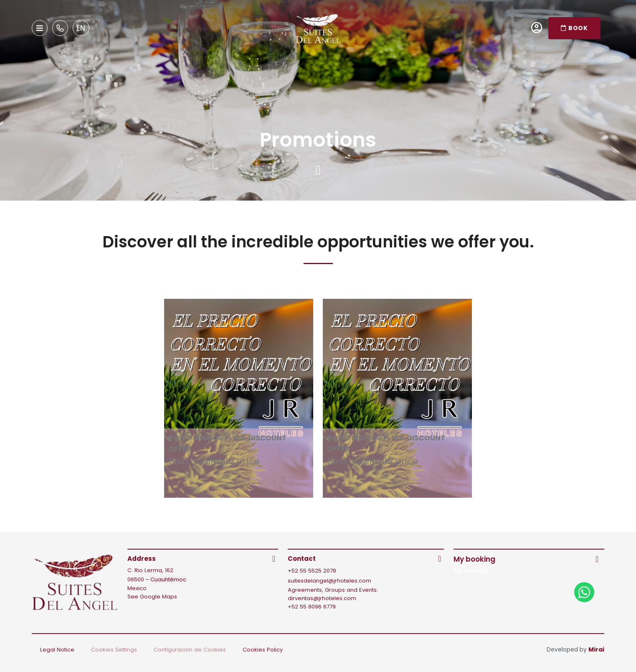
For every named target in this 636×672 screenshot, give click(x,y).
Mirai (596, 649)
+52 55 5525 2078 (312, 571)
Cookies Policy (263, 650)
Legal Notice (57, 650)
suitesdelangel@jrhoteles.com (329, 581)
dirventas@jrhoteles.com (322, 598)
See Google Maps (152, 597)
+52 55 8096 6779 (312, 607)
